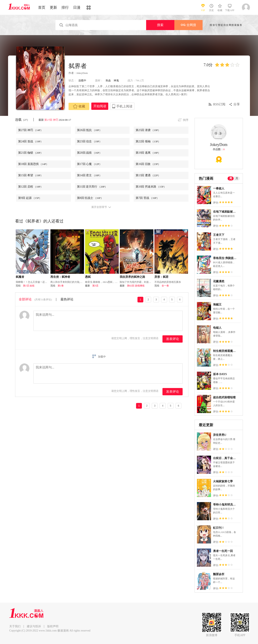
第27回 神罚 (51, 120)
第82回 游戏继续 (136, 286)
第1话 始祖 (29, 286)
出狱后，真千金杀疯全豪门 (230, 458)
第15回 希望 (31, 175)
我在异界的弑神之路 (132, 277)
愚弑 (88, 277)
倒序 (186, 120)
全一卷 (165, 286)
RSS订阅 (219, 104)
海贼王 (217, 305)
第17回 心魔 (89, 164)
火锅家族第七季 (223, 481)
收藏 (79, 106)
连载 (22, 120)
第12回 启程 (31, 187)
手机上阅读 (124, 106)
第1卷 (61, 286)
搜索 (160, 25)
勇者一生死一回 (223, 551)
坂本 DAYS (220, 374)
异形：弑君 (161, 277)
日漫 (77, 7)
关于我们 (15, 626)
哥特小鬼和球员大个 (226, 505)
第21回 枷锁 (31, 153)
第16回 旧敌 (148, 164)
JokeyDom (82, 73)
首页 (42, 7)
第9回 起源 (30, 198)
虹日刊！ (219, 528)
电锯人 (217, 328)
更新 (53, 7)
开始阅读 (100, 106)
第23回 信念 (89, 141)
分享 (237, 104)
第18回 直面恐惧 (33, 164)
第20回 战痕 (89, 153)
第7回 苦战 (147, 198)
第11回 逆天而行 (92, 187)
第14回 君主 (89, 175)
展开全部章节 (99, 207)
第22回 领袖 (148, 141)
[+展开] (183, 94)
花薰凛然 (219, 281)
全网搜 (188, 25)
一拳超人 (219, 188)
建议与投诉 (34, 626)
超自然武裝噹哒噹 (224, 397)
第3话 (95, 286)
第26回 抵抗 (89, 130)
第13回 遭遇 (148, 175)
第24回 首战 (31, 141)
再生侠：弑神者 (60, 277)
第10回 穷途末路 (151, 187)
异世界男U (220, 435)
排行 (65, 7)
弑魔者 (20, 277)
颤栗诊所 (219, 574)
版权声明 (53, 626)
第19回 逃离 (148, 153)
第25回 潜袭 (148, 130)
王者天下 (219, 235)
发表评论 (173, 339)
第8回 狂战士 (90, 198)
